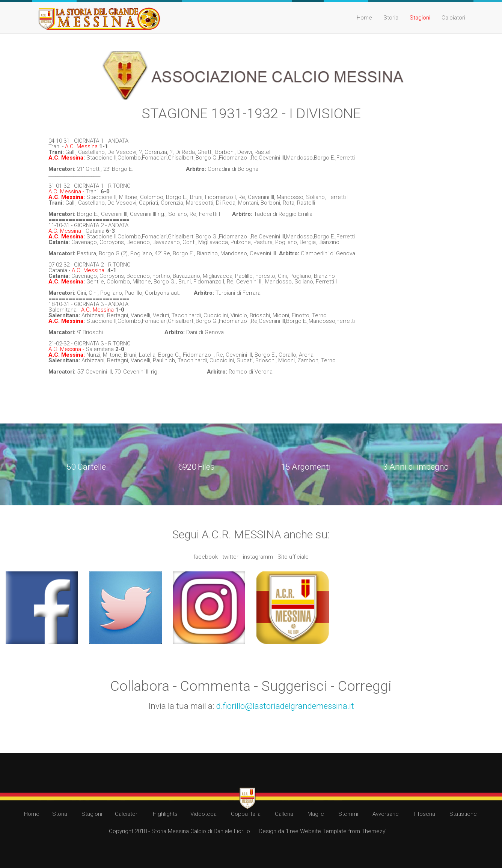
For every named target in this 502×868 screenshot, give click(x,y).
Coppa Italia (246, 814)
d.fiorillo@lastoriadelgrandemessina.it (285, 706)
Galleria (284, 814)
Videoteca (204, 814)
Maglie (316, 814)
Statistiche (463, 814)
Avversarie (386, 814)
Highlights (165, 814)
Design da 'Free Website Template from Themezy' (323, 831)
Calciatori (453, 18)
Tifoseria (424, 814)
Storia (391, 18)
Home (364, 18)
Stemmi (348, 814)
